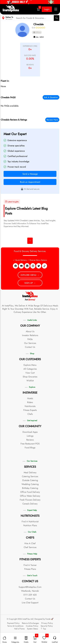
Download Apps (30, 432)
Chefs (30, 414)
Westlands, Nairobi (30, 591)
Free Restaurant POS (30, 444)
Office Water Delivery (30, 496)
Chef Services (30, 547)
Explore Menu (30, 365)
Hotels (30, 398)
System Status (32, 629)
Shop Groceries (30, 377)
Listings (30, 436)
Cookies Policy (32, 626)
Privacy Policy (47, 623)
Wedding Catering (30, 484)
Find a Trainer (30, 565)
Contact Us (30, 347)
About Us (30, 331)
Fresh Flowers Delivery (30, 500)
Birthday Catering (30, 488)
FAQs (30, 339)
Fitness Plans (30, 569)
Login (47, 9)
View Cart (30, 373)
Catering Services (30, 476)
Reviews (30, 440)
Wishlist (30, 381)
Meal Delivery (30, 472)
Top (43, 629)
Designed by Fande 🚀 (44, 619)
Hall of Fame (19, 629)
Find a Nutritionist (30, 522)
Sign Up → (30, 283)
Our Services (30, 343)
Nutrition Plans (30, 525)
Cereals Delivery (30, 504)
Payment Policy (13, 623)
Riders (30, 402)
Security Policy (47, 626)
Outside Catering (30, 480)
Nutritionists (30, 406)
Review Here (52, 120)
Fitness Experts (30, 410)
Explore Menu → (30, 275)
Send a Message (30, 174)
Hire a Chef (30, 543)
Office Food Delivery (30, 492)
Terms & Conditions (15, 626)
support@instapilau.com (30, 587)
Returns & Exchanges (30, 623)
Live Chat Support (30, 603)
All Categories (30, 369)
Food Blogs (30, 448)
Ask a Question (51, 97)
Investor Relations (30, 335)
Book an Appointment (30, 182)
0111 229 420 (30, 595)
